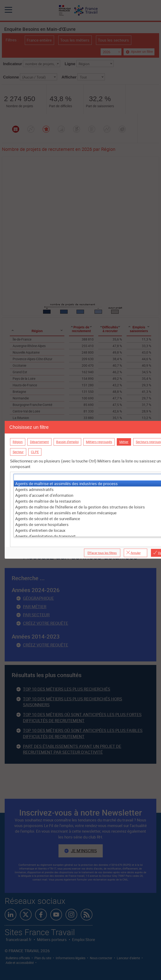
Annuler (136, 553)
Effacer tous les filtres (102, 553)
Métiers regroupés (99, 442)
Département (39, 442)
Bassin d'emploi (67, 442)
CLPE (35, 452)
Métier (124, 442)
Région (18, 442)
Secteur (18, 452)
